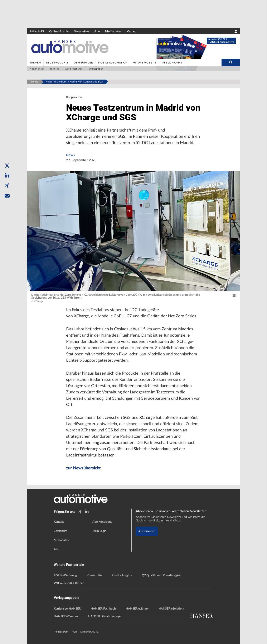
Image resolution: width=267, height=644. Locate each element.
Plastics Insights (122, 576)
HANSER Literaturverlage (104, 616)
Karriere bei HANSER (67, 609)
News (70, 155)
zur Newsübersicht (83, 468)
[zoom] (234, 295)
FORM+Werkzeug (65, 576)
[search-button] (231, 62)
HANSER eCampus (66, 616)
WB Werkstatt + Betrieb (69, 583)
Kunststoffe (94, 576)
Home (35, 82)
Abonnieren (147, 531)
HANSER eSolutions (172, 609)
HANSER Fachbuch (103, 609)
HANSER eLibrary (137, 609)
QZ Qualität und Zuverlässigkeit (162, 576)
